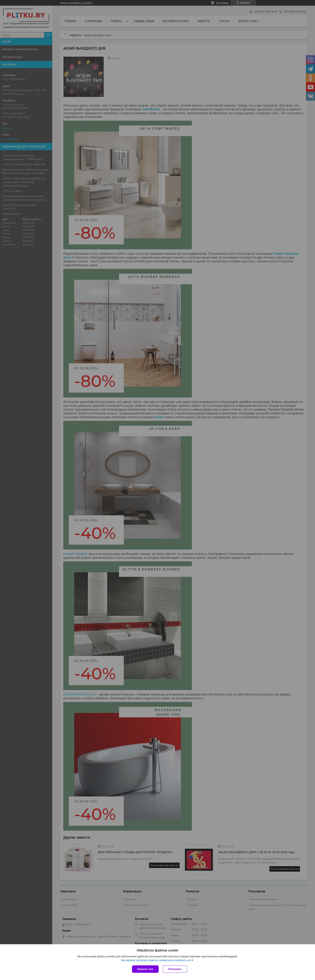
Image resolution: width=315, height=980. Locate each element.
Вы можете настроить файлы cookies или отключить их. (156, 960)
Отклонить (175, 969)
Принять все (145, 969)
